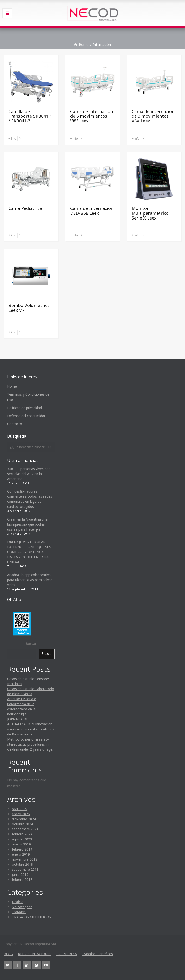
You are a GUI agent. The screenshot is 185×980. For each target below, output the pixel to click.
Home (12, 386)
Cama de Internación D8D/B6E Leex (92, 211)
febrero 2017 (22, 879)
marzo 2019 (21, 844)
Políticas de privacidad (25, 408)
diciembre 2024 (24, 819)
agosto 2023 (22, 839)
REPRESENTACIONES (35, 954)
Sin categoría (22, 907)
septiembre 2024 (25, 829)
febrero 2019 (22, 849)
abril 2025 (20, 809)
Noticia (18, 902)
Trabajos (19, 912)
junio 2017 (20, 874)
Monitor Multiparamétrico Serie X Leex (150, 213)
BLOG (8, 954)
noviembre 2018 (25, 859)
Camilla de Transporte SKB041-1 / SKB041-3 (30, 116)
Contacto (15, 424)
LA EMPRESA (67, 954)
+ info (12, 138)
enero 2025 (21, 814)
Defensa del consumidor (26, 416)
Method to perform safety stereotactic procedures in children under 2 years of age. (30, 744)
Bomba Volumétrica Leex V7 (29, 308)
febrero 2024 (22, 834)
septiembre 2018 (25, 869)
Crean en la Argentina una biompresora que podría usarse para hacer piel (27, 524)
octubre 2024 (22, 824)
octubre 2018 (22, 864)
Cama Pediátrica (25, 208)
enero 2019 (21, 854)
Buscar (31, 644)
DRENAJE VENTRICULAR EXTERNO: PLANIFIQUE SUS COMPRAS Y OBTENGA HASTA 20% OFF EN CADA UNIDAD (29, 552)
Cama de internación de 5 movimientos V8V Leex (92, 116)
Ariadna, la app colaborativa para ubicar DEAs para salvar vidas (30, 580)
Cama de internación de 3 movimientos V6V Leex (153, 116)
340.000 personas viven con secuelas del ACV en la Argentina (29, 474)
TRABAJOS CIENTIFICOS (31, 917)
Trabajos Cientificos (97, 954)
